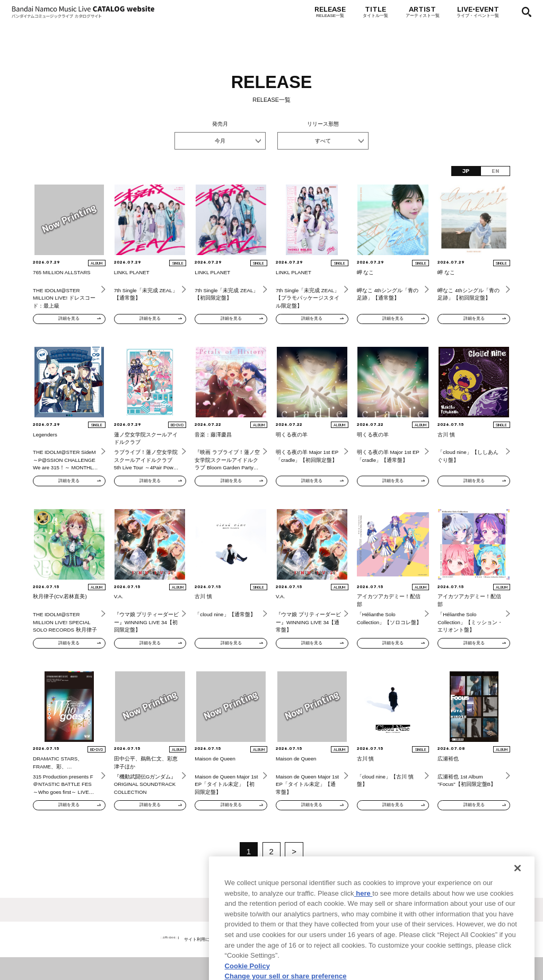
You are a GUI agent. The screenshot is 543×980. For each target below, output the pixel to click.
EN (495, 171)
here (364, 935)
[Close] (518, 910)
